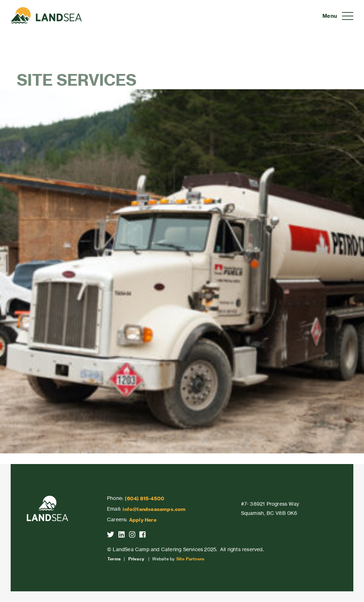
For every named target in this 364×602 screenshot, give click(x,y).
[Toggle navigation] (338, 16)
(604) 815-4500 (144, 499)
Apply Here (143, 520)
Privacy (136, 559)
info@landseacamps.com (154, 509)
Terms (114, 559)
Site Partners (190, 559)
